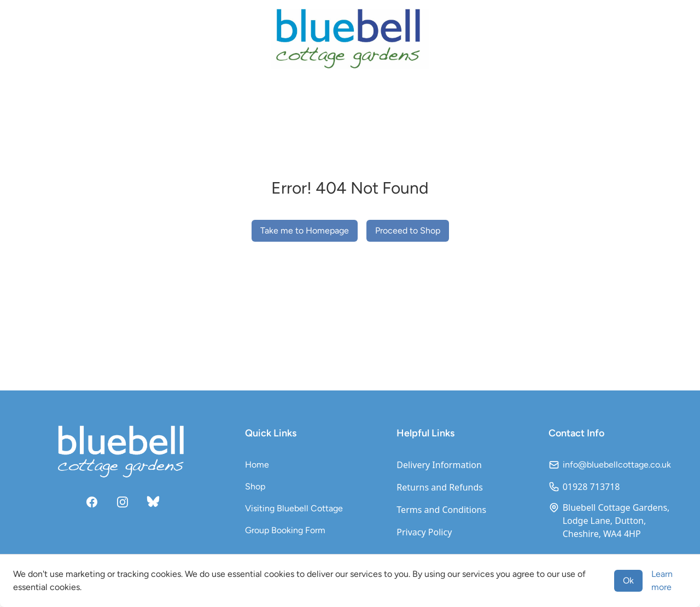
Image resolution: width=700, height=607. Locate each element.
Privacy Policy (424, 532)
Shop (255, 486)
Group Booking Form (285, 530)
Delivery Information (439, 465)
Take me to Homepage (305, 230)
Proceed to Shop (408, 230)
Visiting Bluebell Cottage (294, 508)
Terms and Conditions (441, 510)
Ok (628, 580)
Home (257, 465)
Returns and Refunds (440, 487)
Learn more (662, 580)
